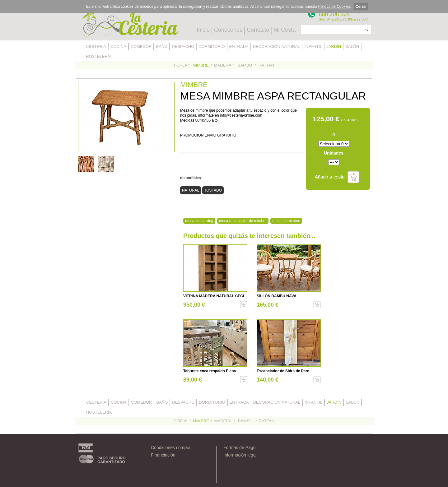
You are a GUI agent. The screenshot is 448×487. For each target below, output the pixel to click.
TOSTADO (213, 190)
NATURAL (191, 190)
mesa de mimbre (286, 221)
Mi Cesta (285, 30)
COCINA (118, 46)
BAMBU (245, 65)
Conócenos (228, 30)
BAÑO (162, 46)
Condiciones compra (171, 448)
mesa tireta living (199, 221)
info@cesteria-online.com (241, 115)
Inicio (203, 30)
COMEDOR (141, 46)
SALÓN (352, 46)
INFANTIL (313, 46)
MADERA (223, 65)
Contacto (258, 30)
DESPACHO (183, 46)
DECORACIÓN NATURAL (276, 46)
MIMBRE (201, 65)
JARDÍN (334, 46)
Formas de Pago (240, 448)
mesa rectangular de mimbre (243, 221)
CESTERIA (96, 46)
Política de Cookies (334, 7)
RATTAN (266, 65)
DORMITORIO (212, 46)
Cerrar (361, 7)
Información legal (240, 455)
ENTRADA (239, 46)
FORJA (181, 65)
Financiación (163, 455)
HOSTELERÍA (99, 56)
